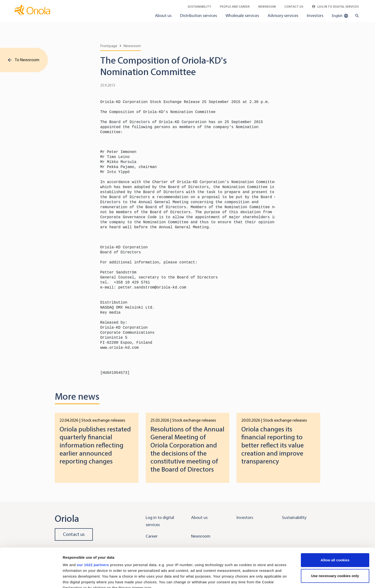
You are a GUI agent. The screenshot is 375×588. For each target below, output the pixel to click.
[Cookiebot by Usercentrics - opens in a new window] (31, 579)
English (340, 16)
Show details (74, 579)
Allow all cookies (335, 521)
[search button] (356, 16)
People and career (235, 7)
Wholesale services (242, 16)
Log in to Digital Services (335, 7)
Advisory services (283, 16)
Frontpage (109, 46)
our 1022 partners (93, 526)
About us (163, 16)
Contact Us (294, 7)
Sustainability (199, 7)
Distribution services (199, 16)
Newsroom (267, 7)
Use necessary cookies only (335, 537)
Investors (315, 16)
